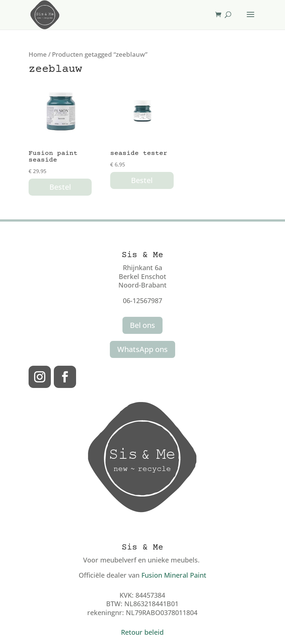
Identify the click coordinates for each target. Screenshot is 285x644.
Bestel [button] (60, 187)
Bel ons (142, 325)
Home (38, 54)
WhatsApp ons (142, 349)
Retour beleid (142, 632)
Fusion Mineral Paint (174, 575)
